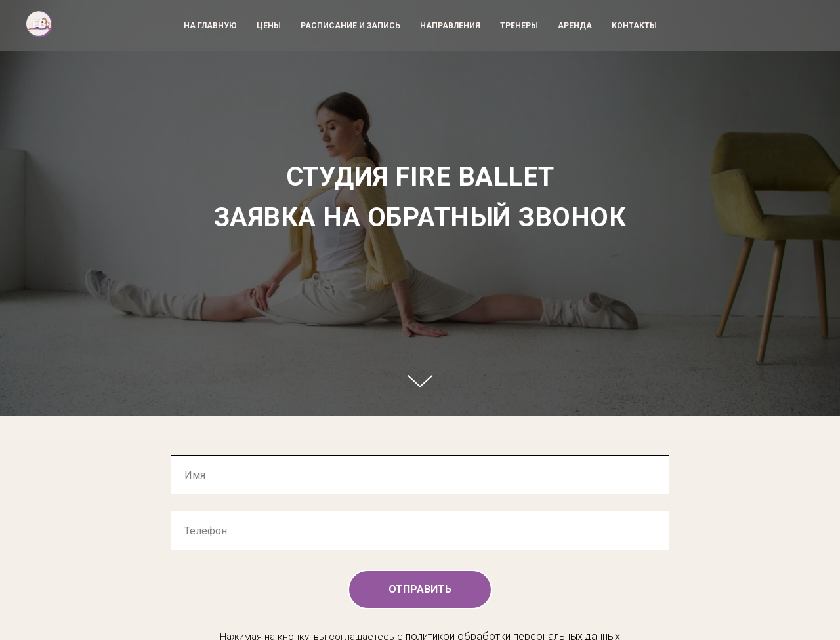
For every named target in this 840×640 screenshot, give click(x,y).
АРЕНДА (575, 26)
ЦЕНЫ (269, 26)
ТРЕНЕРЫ (519, 26)
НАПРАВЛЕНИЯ (450, 26)
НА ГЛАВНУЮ (210, 26)
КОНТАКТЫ (634, 26)
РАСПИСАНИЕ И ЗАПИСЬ (350, 26)
